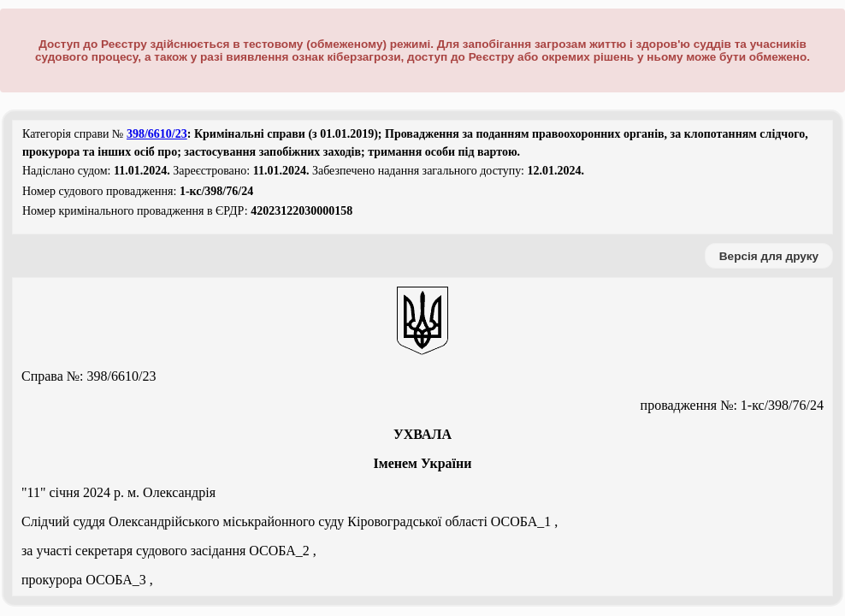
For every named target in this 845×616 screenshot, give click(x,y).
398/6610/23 (157, 134)
